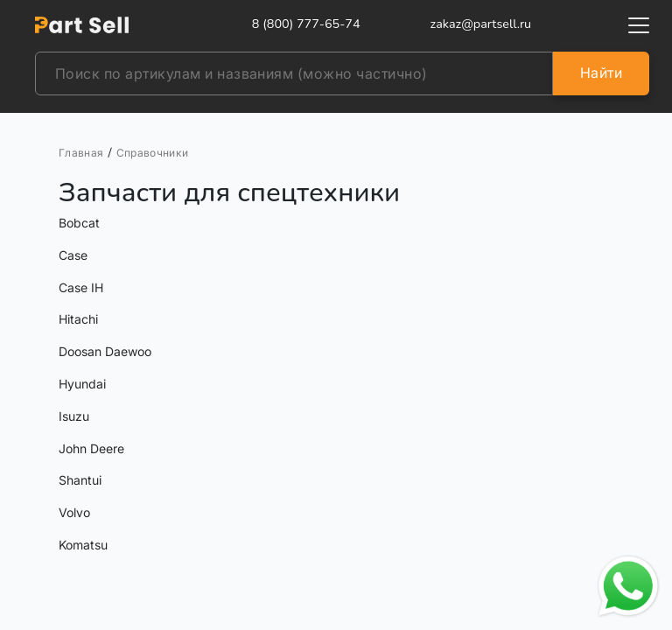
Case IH (81, 287)
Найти (601, 73)
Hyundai (82, 384)
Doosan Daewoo (105, 351)
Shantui (80, 480)
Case (73, 255)
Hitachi (78, 319)
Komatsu (83, 545)
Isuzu (74, 416)
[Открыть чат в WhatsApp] (628, 586)
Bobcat (79, 223)
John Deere (91, 448)
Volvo (74, 512)
